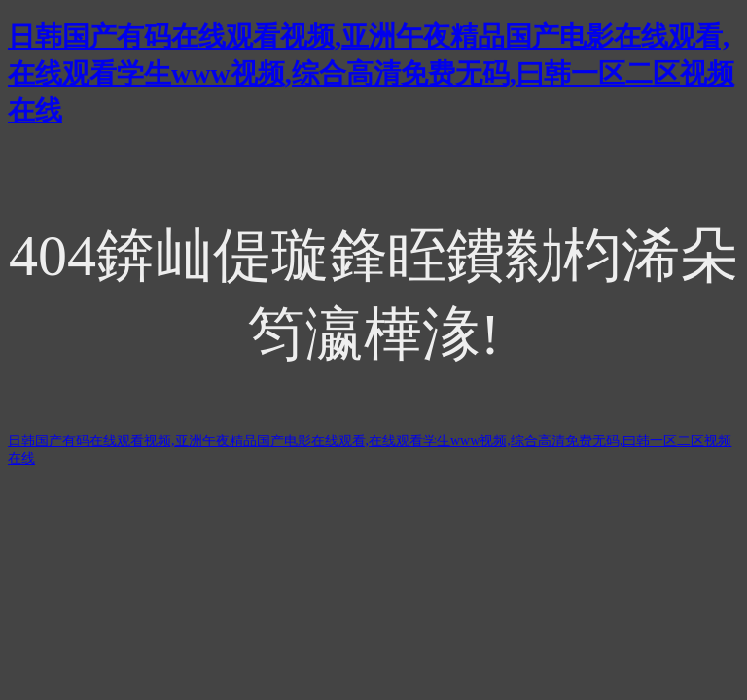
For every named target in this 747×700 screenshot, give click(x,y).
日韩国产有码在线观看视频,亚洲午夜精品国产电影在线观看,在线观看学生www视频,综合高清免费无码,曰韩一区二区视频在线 (371, 73)
